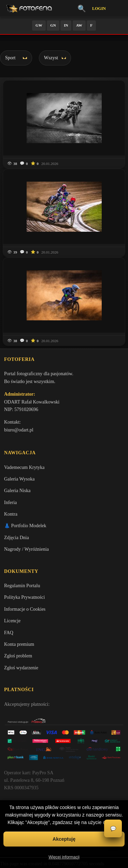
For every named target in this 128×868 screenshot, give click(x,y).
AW (79, 25)
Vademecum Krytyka (24, 467)
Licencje (12, 621)
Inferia (10, 502)
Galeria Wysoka (19, 479)
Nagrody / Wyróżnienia (26, 549)
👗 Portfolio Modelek (25, 526)
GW (39, 25)
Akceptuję (64, 839)
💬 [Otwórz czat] (113, 829)
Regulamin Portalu (22, 586)
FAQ (9, 633)
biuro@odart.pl (19, 430)
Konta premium (19, 644)
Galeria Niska (17, 491)
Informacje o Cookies (25, 609)
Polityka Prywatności (24, 597)
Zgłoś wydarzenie (21, 668)
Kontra (11, 514)
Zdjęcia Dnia (17, 538)
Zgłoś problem (18, 656)
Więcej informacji (64, 857)
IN (66, 25)
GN (53, 25)
